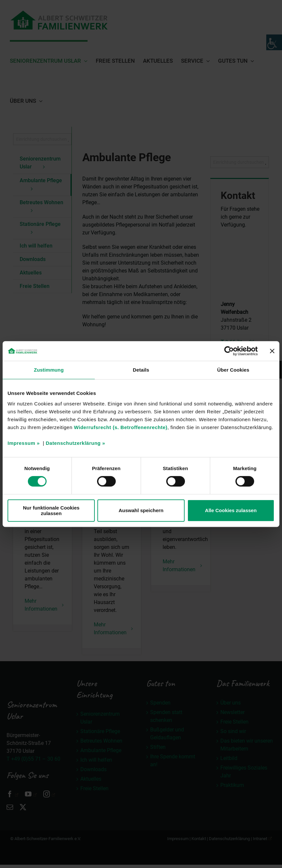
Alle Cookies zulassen (231, 510)
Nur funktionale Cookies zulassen (51, 510)
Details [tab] (141, 370)
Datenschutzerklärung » (75, 443)
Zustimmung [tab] (49, 370)
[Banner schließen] (272, 351)
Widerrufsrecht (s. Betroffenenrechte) (121, 427)
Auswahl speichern (141, 510)
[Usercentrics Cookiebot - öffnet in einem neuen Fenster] (229, 351)
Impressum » (24, 443)
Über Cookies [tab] (233, 370)
